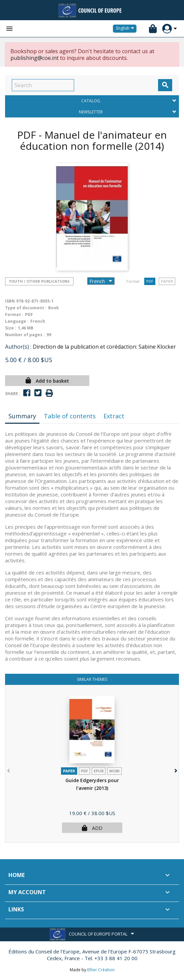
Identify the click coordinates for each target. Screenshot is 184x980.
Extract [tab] (114, 416)
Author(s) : (18, 347)
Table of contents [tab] (70, 416)
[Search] (43, 85)
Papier (167, 281)
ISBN (10, 301)
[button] (175, 769)
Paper (69, 771)
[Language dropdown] (126, 29)
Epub (99, 771)
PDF (150, 281)
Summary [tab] (22, 416)
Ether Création (101, 970)
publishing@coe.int (35, 58)
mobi (114, 771)
